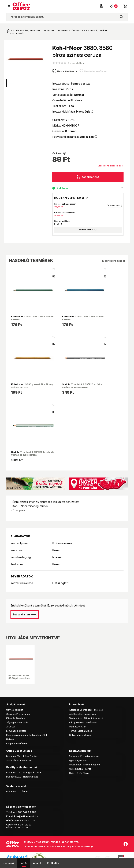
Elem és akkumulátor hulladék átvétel (27, 735)
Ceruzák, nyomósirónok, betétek (89, 30)
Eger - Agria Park (78, 760)
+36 (18, 812)
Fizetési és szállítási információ (86, 718)
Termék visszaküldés (81, 731)
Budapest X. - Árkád (17, 792)
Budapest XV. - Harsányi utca (22, 777)
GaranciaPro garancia (18, 714)
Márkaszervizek (78, 727)
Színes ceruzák (15, 33)
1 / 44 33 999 (29, 812)
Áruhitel (10, 727)
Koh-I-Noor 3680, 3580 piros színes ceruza (19, 678)
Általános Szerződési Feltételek (86, 710)
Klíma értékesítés (16, 718)
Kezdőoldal (8, 30)
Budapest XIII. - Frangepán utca (24, 772)
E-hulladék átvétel (16, 731)
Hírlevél (10, 739)
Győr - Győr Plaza (79, 773)
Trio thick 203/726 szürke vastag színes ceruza (82, 386)
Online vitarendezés (80, 735)
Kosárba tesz (88, 177)
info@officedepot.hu (26, 816)
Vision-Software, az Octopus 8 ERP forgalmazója (69, 846)
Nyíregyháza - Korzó (80, 769)
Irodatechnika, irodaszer (27, 30)
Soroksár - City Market (19, 760)
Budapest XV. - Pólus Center (22, 756)
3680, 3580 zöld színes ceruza (32, 318)
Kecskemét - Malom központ (85, 765)
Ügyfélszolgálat (15, 710)
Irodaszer (49, 30)
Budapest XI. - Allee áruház (84, 756)
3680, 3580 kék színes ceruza (83, 318)
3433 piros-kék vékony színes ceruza (32, 386)
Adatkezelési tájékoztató (82, 714)
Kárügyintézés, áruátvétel (83, 722)
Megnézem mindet (114, 261)
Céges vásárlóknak (17, 743)
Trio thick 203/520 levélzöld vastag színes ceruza (33, 453)
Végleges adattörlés (17, 722)
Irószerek (63, 30)
